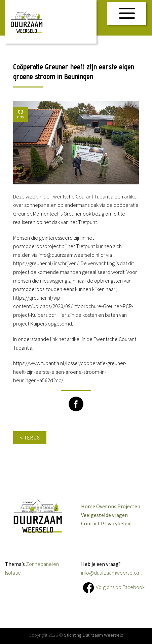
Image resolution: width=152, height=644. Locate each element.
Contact (90, 523)
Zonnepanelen (42, 564)
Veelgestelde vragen (104, 515)
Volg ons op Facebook (120, 587)
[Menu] (127, 13)
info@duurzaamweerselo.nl (111, 573)
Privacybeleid (116, 523)
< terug (30, 438)
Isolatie (13, 573)
